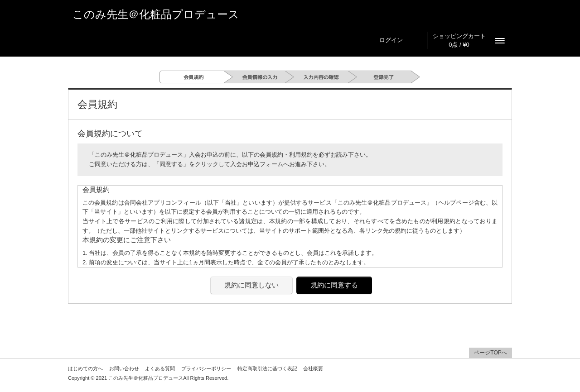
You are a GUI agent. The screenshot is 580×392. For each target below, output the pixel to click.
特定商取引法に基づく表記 (267, 368)
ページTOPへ (490, 353)
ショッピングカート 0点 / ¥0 (459, 40)
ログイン (391, 40)
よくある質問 (160, 368)
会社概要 (313, 368)
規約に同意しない (251, 285)
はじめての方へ (85, 368)
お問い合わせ (124, 368)
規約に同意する (334, 285)
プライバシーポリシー (206, 368)
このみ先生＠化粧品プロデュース (156, 14)
